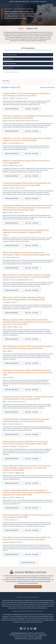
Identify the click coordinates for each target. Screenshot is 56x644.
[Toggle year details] (51, 63)
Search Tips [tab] (32, 29)
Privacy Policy (39, 637)
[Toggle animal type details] (51, 55)
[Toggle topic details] (51, 59)
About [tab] (21, 29)
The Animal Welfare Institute (19, 633)
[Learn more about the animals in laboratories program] (28, 597)
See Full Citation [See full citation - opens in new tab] (32, 109)
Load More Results (28, 563)
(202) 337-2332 (43, 635)
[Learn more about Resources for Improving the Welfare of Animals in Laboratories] (28, 611)
